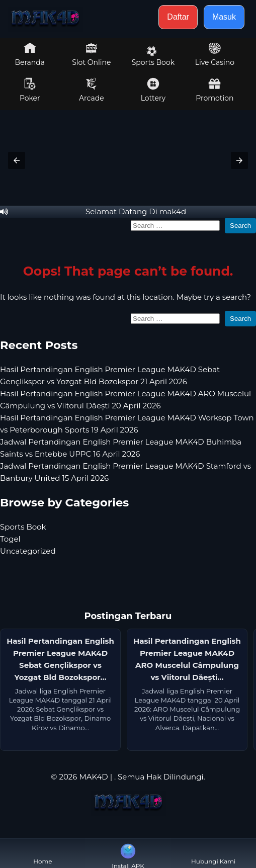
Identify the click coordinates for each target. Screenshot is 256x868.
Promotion (215, 90)
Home (42, 853)
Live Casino (215, 54)
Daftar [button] (178, 17)
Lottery (153, 90)
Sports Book (153, 56)
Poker (30, 90)
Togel (10, 539)
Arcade (92, 90)
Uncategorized (28, 551)
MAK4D (93, 777)
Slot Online (91, 54)
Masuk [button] (224, 17)
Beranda (30, 54)
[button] (17, 160)
